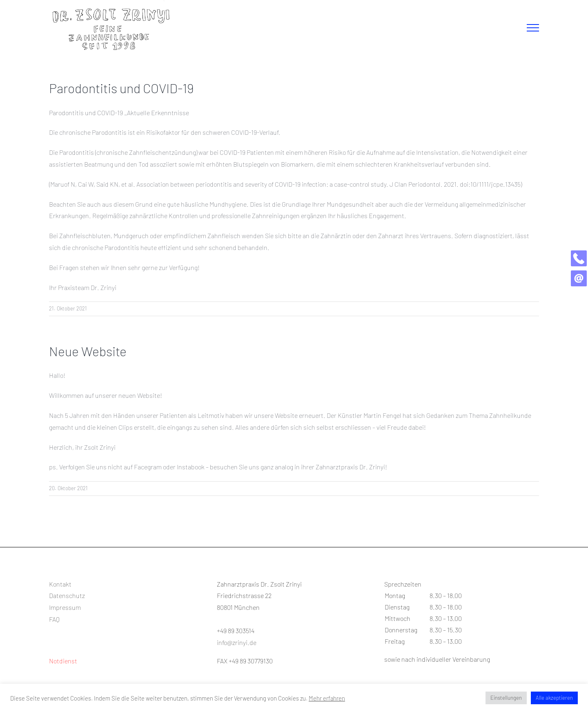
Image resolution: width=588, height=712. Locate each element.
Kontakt (60, 584)
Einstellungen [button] (506, 698)
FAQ (54, 619)
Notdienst (63, 661)
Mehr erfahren (327, 698)
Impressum (65, 607)
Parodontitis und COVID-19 (121, 88)
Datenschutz (67, 595)
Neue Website (88, 351)
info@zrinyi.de (237, 642)
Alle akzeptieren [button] (554, 698)
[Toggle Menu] (533, 28)
